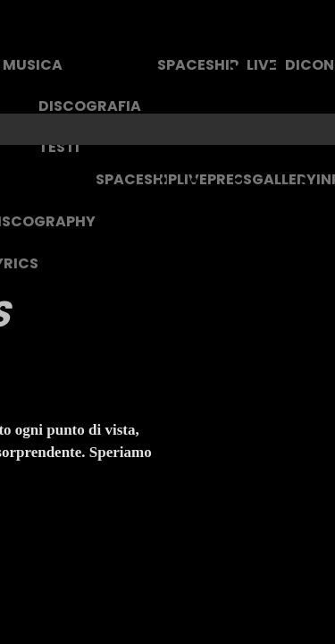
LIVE (262, 65)
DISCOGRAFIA (90, 106)
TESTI (59, 147)
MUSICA (33, 65)
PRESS (230, 179)
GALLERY (284, 179)
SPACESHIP (198, 65)
